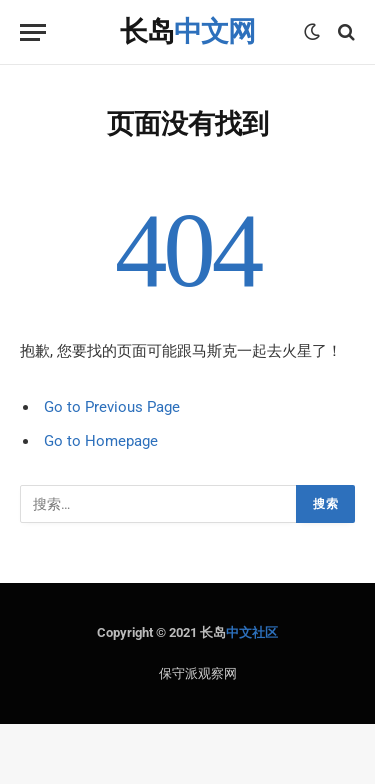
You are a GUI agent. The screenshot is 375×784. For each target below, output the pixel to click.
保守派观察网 (198, 673)
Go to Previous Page (112, 407)
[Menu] (33, 32)
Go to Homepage (101, 441)
